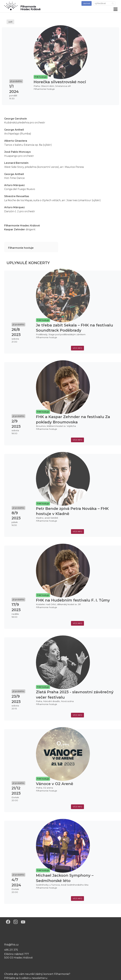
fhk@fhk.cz (11, 945)
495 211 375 (11, 950)
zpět (10, 22)
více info (77, 348)
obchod (87, 3)
